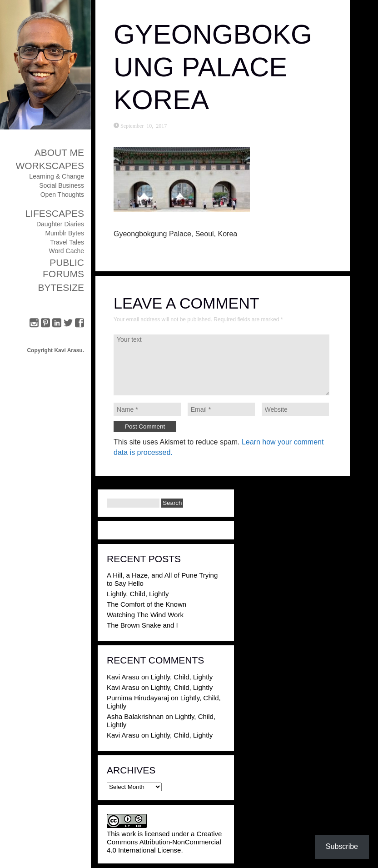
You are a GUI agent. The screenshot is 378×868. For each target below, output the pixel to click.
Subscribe (342, 846)
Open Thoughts (62, 195)
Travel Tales (67, 242)
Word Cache (66, 251)
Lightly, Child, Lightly (138, 594)
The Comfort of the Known (147, 604)
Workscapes (50, 166)
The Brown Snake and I (142, 625)
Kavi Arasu (123, 677)
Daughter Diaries (60, 224)
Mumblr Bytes (65, 233)
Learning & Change (57, 176)
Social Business (62, 185)
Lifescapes (55, 213)
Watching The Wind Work (145, 615)
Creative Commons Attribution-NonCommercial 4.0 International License (164, 842)
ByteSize (61, 287)
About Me (59, 152)
